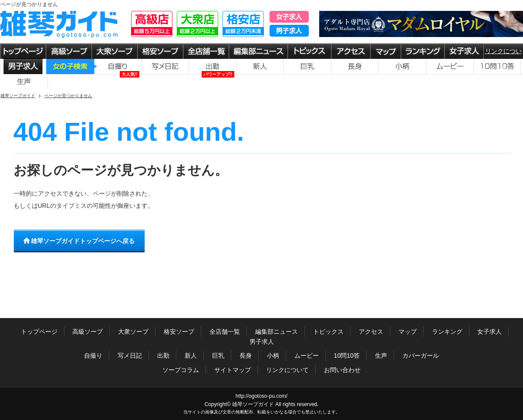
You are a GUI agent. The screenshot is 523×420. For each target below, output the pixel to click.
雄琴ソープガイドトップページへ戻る (79, 241)
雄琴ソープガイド (253, 404)
